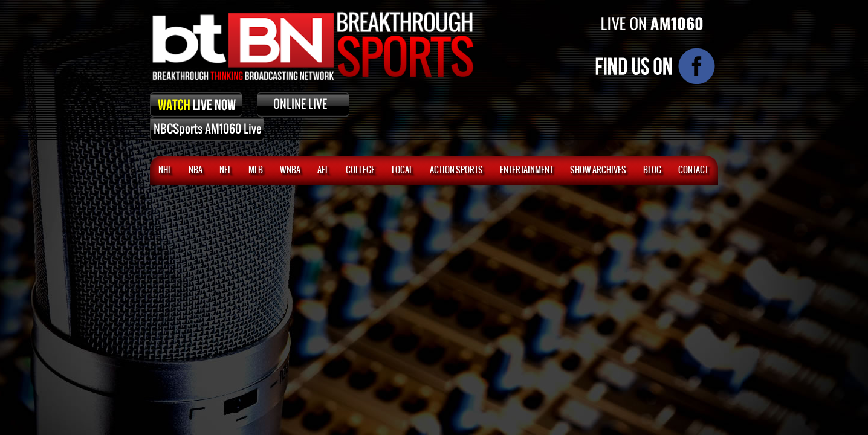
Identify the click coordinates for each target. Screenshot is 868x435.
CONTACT (693, 170)
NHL (165, 170)
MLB (256, 170)
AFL (323, 170)
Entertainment (526, 170)
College (360, 170)
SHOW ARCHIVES (598, 170)
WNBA (290, 170)
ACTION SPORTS (456, 170)
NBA (196, 170)
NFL (225, 170)
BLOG (652, 170)
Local (402, 170)
